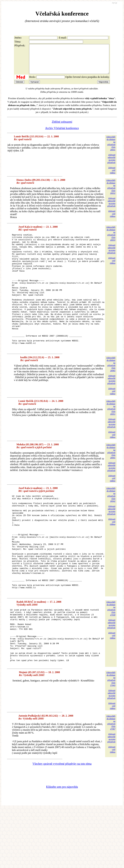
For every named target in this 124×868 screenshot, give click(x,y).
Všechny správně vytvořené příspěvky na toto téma (62, 823)
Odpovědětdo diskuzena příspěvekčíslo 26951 (111, 436)
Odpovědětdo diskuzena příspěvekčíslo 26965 (111, 393)
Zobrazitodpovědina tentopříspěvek (111, 164)
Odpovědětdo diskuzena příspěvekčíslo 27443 (111, 738)
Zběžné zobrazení (62, 128)
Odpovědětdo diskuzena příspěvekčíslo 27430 (111, 657)
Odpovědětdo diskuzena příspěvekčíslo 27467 (111, 782)
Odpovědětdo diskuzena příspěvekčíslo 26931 (111, 149)
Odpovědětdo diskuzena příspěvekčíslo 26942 (111, 524)
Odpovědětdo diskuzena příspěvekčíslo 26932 (111, 192)
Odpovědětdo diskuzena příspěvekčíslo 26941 (111, 480)
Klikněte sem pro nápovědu (62, 847)
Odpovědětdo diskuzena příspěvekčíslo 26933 (111, 239)
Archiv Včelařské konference (62, 134)
